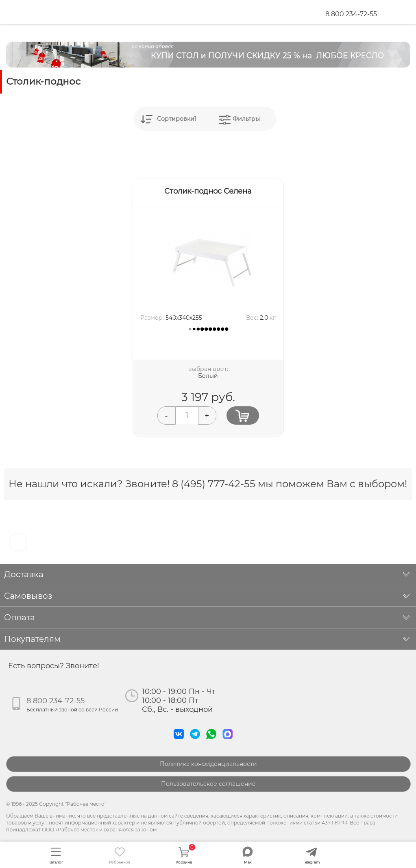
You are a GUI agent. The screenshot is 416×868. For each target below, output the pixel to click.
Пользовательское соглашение (208, 784)
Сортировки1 (177, 119)
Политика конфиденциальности (208, 764)
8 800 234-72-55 (351, 14)
